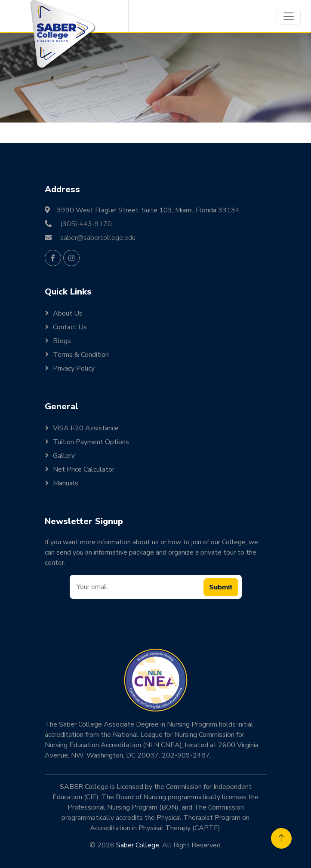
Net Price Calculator (84, 469)
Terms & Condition (81, 355)
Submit (221, 587)
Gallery (64, 456)
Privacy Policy (74, 368)
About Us (68, 313)
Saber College (138, 845)
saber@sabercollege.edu (98, 238)
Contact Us (70, 327)
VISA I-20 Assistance (86, 428)
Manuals (66, 483)
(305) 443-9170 (86, 224)
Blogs (62, 341)
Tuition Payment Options (91, 442)
